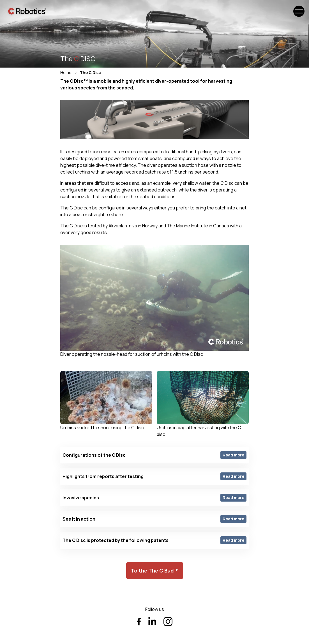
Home (66, 72)
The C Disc (90, 72)
